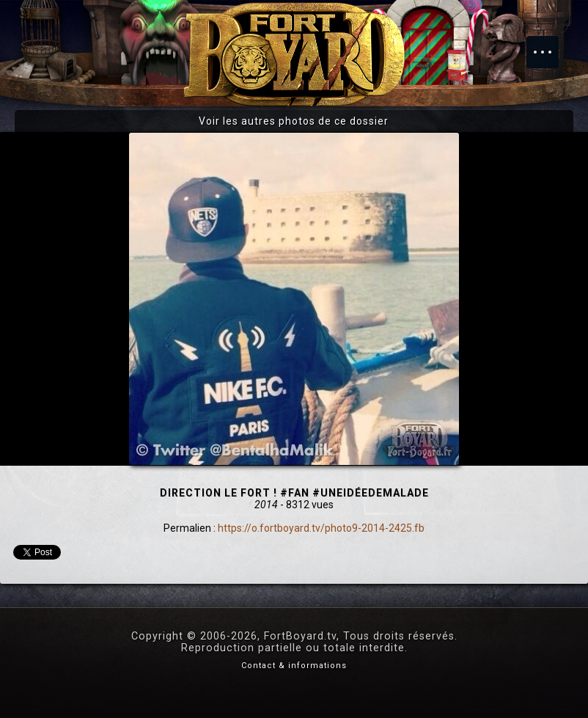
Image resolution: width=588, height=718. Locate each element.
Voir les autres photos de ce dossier (294, 121)
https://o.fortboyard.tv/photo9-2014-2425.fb (321, 528)
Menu (550, 45)
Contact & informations (294, 666)
